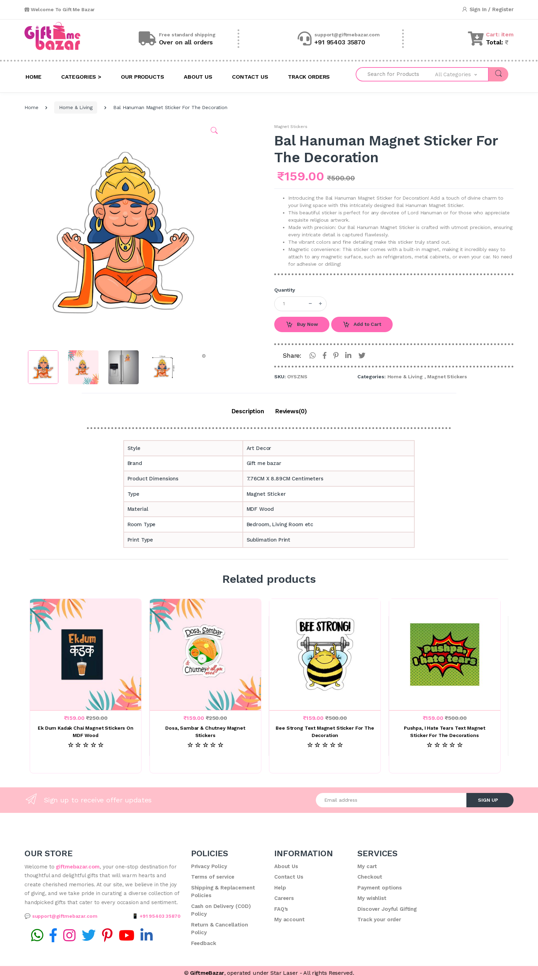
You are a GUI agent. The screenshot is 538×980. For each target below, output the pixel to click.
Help (280, 888)
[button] (462, 74)
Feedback (204, 943)
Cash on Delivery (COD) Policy (221, 910)
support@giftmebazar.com (65, 916)
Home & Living (76, 107)
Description (248, 411)
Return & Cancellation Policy (220, 929)
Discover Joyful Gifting (387, 909)
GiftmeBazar (207, 973)
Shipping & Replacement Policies (223, 892)
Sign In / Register (488, 10)
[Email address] (391, 800)
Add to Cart (362, 325)
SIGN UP (488, 800)
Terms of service (213, 877)
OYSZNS (297, 377)
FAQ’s (281, 909)
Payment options (380, 888)
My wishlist (372, 898)
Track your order (379, 920)
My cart (367, 866)
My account (289, 920)
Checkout (370, 877)
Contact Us (289, 877)
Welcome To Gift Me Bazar (60, 9)
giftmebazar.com (78, 867)
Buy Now (302, 325)
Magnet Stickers (291, 127)
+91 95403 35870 (160, 916)
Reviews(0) (291, 411)
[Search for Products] (395, 74)
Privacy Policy (209, 866)
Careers (284, 898)
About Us (286, 866)
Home (31, 107)
